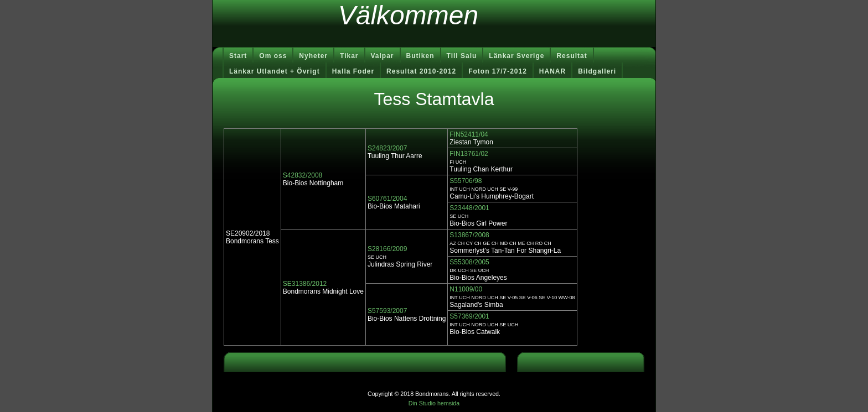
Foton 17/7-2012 (498, 71)
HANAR (552, 71)
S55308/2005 (469, 262)
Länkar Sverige (516, 56)
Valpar (383, 56)
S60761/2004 (387, 199)
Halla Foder (353, 71)
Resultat (572, 56)
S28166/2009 (387, 249)
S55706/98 (466, 181)
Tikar (349, 56)
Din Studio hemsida (434, 403)
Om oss (273, 56)
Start (238, 56)
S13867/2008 (469, 235)
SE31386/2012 (305, 284)
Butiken (420, 56)
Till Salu (462, 56)
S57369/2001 (469, 316)
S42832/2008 (303, 175)
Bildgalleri (597, 71)
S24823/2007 (387, 148)
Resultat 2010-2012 (421, 71)
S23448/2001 (469, 208)
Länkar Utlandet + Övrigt (275, 71)
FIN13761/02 (469, 154)
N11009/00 (466, 289)
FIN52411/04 (469, 134)
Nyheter (313, 56)
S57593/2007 (387, 311)
